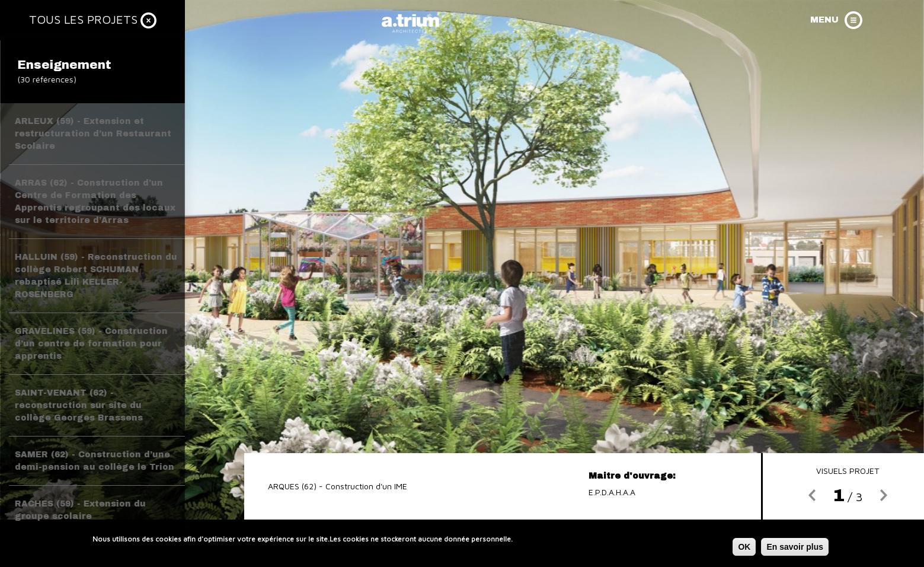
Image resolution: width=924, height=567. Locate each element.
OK (744, 549)
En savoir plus (795, 549)
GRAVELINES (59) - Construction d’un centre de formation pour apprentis (91, 344)
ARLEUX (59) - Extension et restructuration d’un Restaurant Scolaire (93, 134)
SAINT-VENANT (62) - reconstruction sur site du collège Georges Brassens (79, 405)
